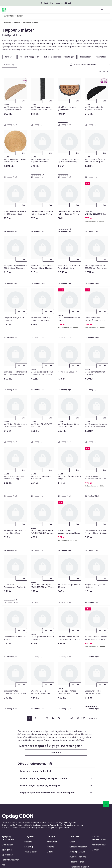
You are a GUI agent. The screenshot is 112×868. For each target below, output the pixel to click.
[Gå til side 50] (59, 718)
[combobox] (56, 16)
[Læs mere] (56, 753)
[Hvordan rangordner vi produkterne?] (71, 65)
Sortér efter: (80, 65)
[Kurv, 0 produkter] (102, 10)
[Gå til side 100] (71, 718)
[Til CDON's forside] (4, 10)
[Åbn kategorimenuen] (108, 10)
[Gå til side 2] (35, 718)
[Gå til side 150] (77, 718)
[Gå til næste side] (93, 718)
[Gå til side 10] (47, 718)
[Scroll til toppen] (106, 804)
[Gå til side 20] (53, 718)
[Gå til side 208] (83, 718)
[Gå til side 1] (29, 718)
